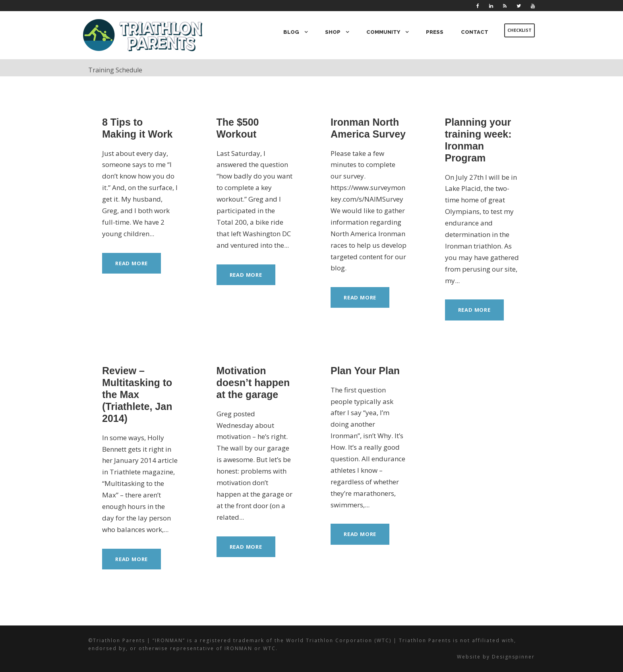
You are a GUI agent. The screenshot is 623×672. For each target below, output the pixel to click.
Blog (296, 32)
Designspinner (514, 657)
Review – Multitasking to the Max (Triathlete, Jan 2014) (137, 394)
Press (436, 32)
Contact (475, 32)
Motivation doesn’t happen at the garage (253, 383)
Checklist (519, 30)
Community (386, 32)
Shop (337, 32)
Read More (133, 263)
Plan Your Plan (365, 371)
